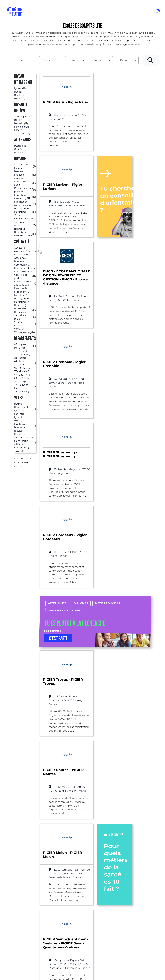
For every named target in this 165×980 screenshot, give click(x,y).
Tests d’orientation (112, 909)
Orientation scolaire (64, 453)
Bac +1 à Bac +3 (81, 921)
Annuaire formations (15, 909)
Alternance (57, 446)
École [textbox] (20, 60)
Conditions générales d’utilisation (45, 974)
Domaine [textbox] (74, 60)
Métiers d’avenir (108, 446)
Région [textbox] (99, 60)
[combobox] (24, 60)
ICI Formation (61, 963)
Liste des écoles (18, 864)
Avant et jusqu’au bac (83, 906)
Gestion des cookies (133, 974)
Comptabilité (73, 864)
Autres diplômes (82, 943)
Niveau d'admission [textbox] (49, 60)
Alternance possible (47, 864)
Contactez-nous (146, 921)
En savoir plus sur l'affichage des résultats (24, 462)
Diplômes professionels (80, 935)
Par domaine (48, 905)
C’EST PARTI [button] (58, 481)
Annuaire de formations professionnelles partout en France (38, 969)
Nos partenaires (146, 914)
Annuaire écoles (18, 917)
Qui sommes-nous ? (144, 906)
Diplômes (81, 446)
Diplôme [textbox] (126, 60)
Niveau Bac (79, 914)
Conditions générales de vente (106, 974)
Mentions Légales (18, 974)
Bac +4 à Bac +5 (82, 927)
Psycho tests (112, 917)
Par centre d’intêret (47, 913)
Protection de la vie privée (76, 974)
